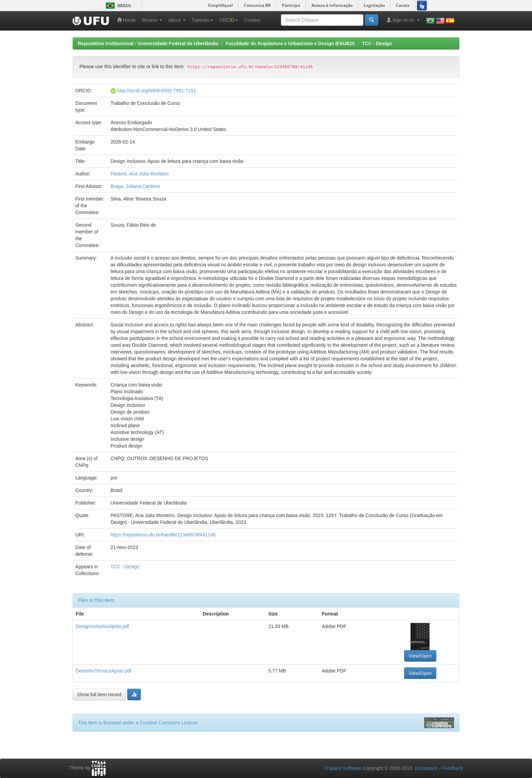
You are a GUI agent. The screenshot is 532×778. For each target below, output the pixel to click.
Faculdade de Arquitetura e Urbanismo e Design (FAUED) (290, 43)
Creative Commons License (169, 723)
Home (126, 20)
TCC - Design (377, 43)
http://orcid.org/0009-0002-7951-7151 (157, 91)
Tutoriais (202, 20)
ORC (229, 20)
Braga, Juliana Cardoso (135, 186)
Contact (252, 20)
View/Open (420, 656)
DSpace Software (343, 768)
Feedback (452, 768)
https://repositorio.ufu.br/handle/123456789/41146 (163, 535)
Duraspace (426, 768)
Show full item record (99, 695)
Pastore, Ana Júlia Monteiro (140, 174)
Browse (152, 20)
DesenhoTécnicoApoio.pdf (103, 671)
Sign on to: (403, 20)
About (177, 20)
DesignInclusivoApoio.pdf (102, 626)
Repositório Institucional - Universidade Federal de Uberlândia (148, 43)
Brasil (118, 6)
